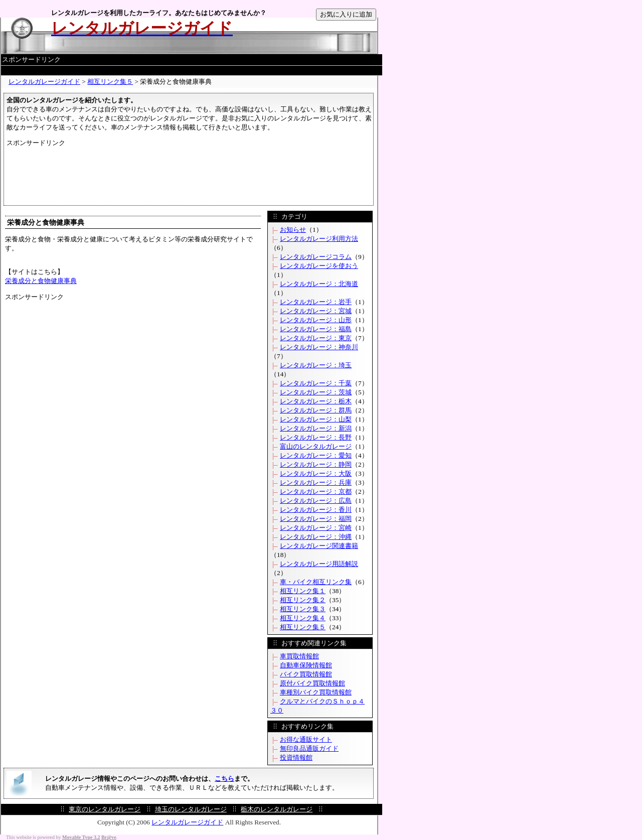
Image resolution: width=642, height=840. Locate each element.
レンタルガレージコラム (316, 257)
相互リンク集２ (303, 600)
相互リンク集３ (303, 609)
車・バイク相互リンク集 (316, 582)
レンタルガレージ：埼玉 (316, 365)
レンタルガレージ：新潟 (316, 428)
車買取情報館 (299, 656)
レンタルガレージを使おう (319, 266)
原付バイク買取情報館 (312, 683)
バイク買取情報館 (306, 674)
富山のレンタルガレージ (316, 446)
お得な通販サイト (306, 739)
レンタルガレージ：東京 (316, 338)
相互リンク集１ (303, 591)
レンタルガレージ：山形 (316, 320)
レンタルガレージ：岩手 (316, 302)
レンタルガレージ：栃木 (316, 401)
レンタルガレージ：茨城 (316, 392)
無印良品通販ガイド (309, 748)
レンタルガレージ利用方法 (319, 239)
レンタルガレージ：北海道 (319, 284)
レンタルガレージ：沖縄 (316, 537)
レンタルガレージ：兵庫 (316, 482)
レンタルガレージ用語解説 (319, 564)
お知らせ (293, 230)
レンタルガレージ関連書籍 (319, 546)
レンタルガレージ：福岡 (316, 519)
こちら (224, 779)
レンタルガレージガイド (44, 82)
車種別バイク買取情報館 (316, 692)
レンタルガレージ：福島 (316, 329)
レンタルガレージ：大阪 (316, 473)
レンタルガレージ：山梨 (316, 419)
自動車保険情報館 (306, 665)
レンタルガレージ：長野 (316, 437)
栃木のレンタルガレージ (277, 809)
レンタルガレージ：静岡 (316, 464)
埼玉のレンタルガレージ (191, 809)
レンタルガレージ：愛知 (316, 455)
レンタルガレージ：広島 (316, 501)
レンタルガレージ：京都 (316, 492)
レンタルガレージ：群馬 (316, 410)
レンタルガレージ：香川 (316, 510)
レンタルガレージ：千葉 (316, 383)
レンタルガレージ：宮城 (316, 311)
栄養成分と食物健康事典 (41, 281)
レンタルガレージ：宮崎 (316, 528)
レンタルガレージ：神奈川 (319, 347)
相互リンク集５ (110, 82)
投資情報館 (296, 757)
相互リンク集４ (303, 618)
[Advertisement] (192, 71)
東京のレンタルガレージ (105, 809)
